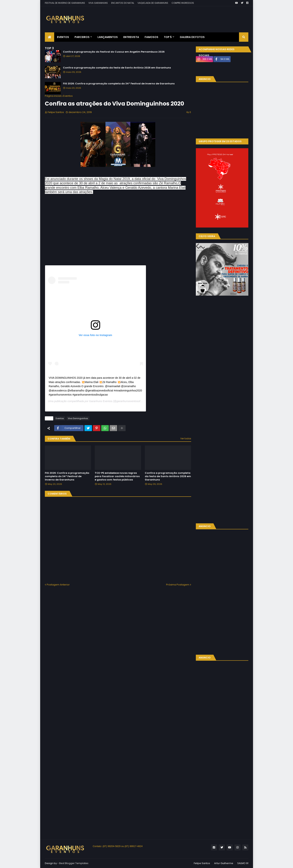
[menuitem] (50, 37)
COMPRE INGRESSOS (183, 3)
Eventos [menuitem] (63, 37)
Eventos (68, 96)
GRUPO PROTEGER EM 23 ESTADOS (220, 141)
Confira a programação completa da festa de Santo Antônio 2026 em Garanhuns (117, 68)
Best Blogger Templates (74, 863)
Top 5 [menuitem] (168, 37)
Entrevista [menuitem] (131, 37)
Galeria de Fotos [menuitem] (192, 37)
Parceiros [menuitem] (82, 37)
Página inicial (53, 96)
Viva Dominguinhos (78, 418)
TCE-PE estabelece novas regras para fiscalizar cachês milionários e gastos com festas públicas (117, 476)
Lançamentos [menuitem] (108, 37)
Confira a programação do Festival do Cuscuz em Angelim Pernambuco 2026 (114, 52)
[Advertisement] (180, 16)
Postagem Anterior (58, 585)
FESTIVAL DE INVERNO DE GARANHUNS (65, 3)
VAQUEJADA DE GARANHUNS (153, 3)
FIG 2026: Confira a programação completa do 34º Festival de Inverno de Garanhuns (119, 84)
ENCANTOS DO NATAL (123, 3)
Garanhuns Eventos (101, 401)
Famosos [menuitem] (151, 37)
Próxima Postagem (178, 585)
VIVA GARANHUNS (98, 3)
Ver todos (186, 438)
